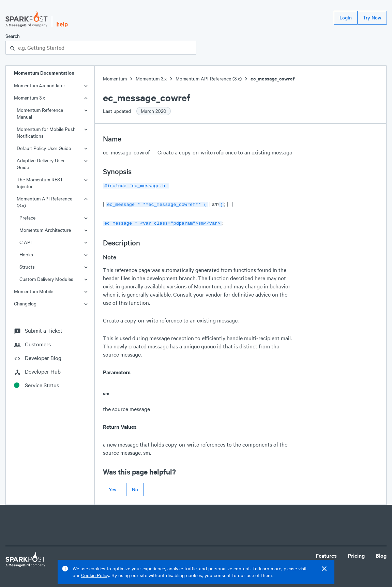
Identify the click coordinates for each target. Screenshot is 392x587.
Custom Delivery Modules (46, 279)
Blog (381, 553)
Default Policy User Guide (44, 148)
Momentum (115, 79)
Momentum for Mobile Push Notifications (46, 132)
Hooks (26, 254)
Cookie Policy (95, 575)
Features (326, 553)
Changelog (25, 304)
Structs (27, 267)
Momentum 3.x (29, 98)
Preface (27, 218)
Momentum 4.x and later (40, 85)
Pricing (356, 553)
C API (26, 242)
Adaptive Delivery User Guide (41, 164)
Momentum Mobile (34, 291)
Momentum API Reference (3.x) (44, 202)
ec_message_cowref (273, 79)
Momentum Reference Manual (40, 113)
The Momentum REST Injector (40, 183)
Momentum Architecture (45, 230)
